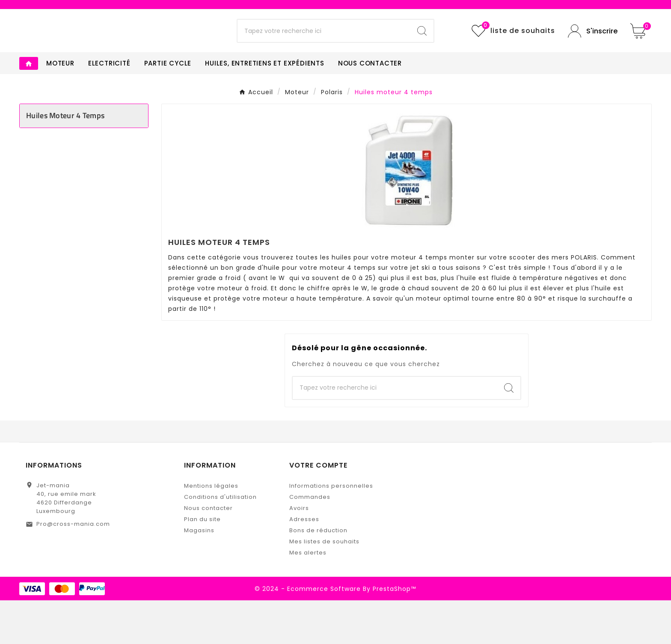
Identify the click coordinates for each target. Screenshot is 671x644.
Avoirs (299, 552)
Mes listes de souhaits (324, 585)
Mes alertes (308, 596)
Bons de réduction (318, 574)
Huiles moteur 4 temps (65, 160)
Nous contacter (208, 552)
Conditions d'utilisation (220, 541)
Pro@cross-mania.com (73, 568)
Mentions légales (211, 529)
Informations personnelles (331, 529)
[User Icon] (593, 53)
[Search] (422, 53)
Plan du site (202, 563)
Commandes (310, 541)
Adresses (304, 563)
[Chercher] (324, 53)
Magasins (199, 574)
